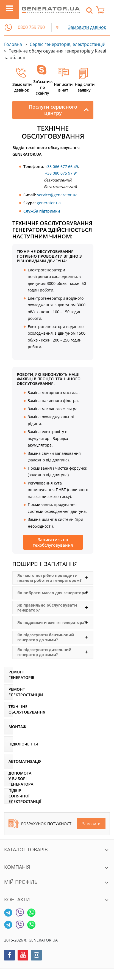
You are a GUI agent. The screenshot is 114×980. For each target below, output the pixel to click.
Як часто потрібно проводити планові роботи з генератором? (49, 578)
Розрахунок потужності (41, 824)
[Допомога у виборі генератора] (9, 779)
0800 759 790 (31, 27)
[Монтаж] (9, 727)
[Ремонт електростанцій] (9, 692)
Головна (13, 44)
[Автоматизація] (9, 761)
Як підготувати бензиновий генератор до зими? (46, 637)
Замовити (91, 824)
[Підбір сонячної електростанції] (9, 796)
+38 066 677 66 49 (62, 166)
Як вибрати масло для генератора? (53, 593)
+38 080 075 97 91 (62, 173)
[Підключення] (9, 744)
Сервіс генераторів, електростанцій (68, 44)
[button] (8, 27)
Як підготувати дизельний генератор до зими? (44, 652)
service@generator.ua (57, 195)
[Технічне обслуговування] (9, 709)
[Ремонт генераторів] (9, 675)
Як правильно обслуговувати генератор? (47, 608)
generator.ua (49, 203)
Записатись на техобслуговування (53, 542)
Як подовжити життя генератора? (52, 623)
